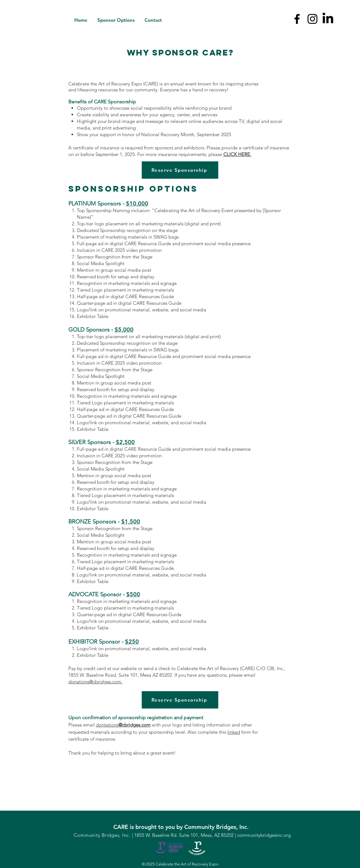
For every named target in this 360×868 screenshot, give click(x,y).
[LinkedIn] (328, 19)
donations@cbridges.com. (95, 682)
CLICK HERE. (237, 154)
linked (234, 732)
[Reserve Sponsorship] (180, 170)
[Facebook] (297, 19)
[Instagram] (312, 19)
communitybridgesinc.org (263, 835)
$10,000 (137, 203)
